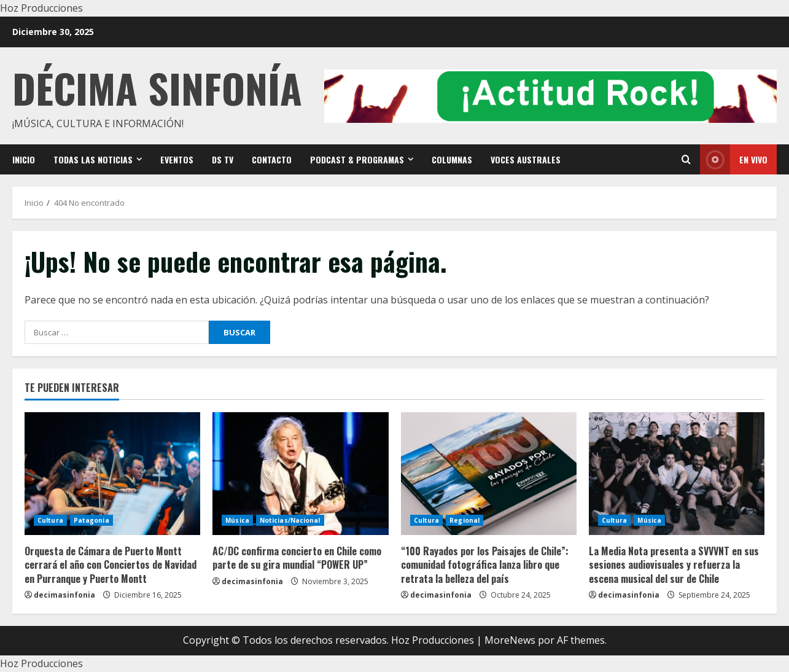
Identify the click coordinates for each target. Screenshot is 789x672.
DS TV (223, 159)
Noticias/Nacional (290, 520)
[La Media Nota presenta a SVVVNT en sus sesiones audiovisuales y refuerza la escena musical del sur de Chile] (677, 474)
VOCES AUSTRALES (526, 159)
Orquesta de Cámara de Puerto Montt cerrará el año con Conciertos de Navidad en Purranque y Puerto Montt (111, 565)
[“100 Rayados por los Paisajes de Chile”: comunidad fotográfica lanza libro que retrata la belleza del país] (489, 474)
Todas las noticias (93, 159)
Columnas (452, 159)
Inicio (24, 159)
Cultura (50, 520)
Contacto (272, 159)
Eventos (177, 159)
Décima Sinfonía (157, 88)
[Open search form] (686, 159)
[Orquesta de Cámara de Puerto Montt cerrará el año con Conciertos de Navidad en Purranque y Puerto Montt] (112, 474)
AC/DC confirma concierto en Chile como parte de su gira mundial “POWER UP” (297, 558)
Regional (464, 520)
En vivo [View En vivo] (734, 159)
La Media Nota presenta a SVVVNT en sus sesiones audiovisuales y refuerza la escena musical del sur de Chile (674, 565)
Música (237, 520)
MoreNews (510, 640)
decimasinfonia (64, 595)
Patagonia (91, 520)
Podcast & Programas (357, 159)
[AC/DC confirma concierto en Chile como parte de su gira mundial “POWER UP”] (300, 474)
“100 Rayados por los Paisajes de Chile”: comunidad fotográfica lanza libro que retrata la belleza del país (485, 565)
